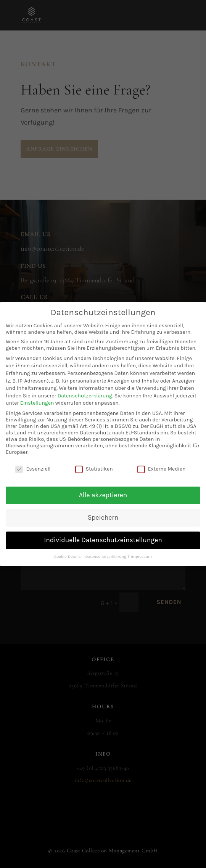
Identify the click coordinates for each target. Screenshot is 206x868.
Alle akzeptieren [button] (103, 488)
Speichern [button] (103, 511)
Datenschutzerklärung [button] (106, 550)
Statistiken (94, 462)
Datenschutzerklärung (85, 389)
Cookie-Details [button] (68, 550)
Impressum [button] (141, 550)
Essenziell (33, 462)
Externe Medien (162, 462)
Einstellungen (37, 396)
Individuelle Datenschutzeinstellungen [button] (103, 533)
